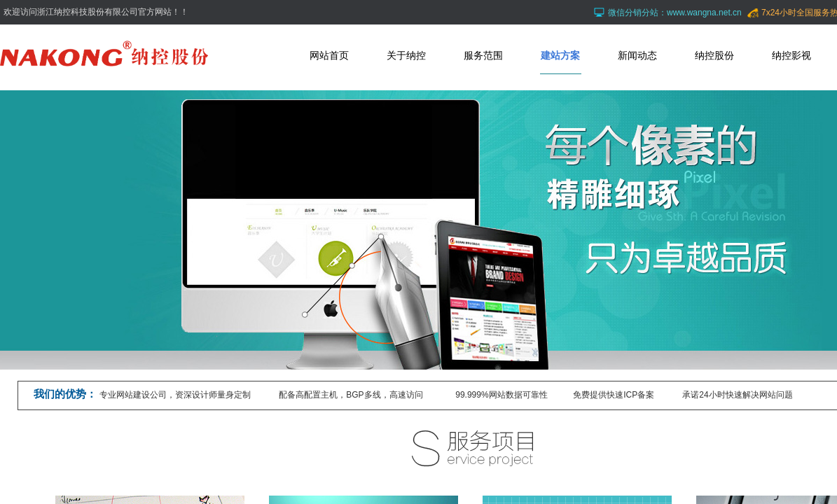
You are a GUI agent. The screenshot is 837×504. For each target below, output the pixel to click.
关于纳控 (406, 55)
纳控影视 (791, 55)
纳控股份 (714, 55)
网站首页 (329, 55)
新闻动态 (637, 55)
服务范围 (483, 55)
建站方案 (560, 55)
